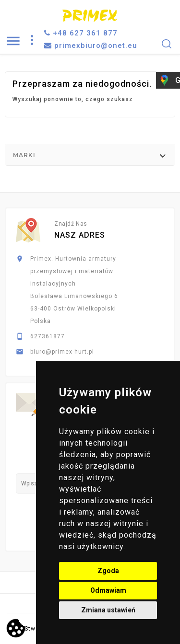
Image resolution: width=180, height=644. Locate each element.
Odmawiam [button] (108, 590)
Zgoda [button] (108, 571)
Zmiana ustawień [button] (108, 610)
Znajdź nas (71, 224)
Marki (24, 155)
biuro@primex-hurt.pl (62, 352)
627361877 (48, 336)
